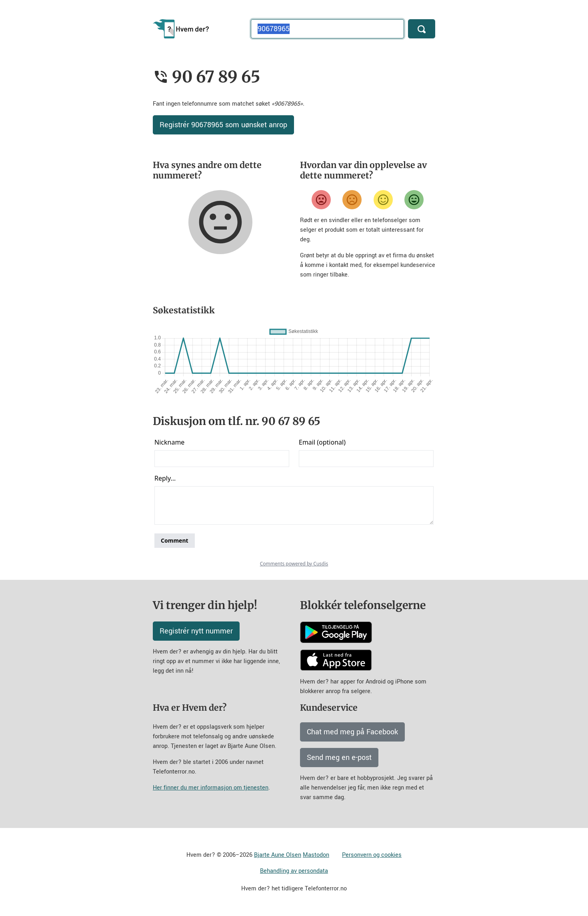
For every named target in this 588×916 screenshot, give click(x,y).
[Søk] (422, 29)
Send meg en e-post (339, 758)
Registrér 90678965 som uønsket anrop (223, 125)
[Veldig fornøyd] (414, 200)
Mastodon (316, 855)
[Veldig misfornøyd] (321, 200)
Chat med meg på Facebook (352, 732)
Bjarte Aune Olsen (278, 855)
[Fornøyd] (383, 200)
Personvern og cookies (372, 855)
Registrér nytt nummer (196, 631)
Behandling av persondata (294, 871)
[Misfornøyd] (352, 200)
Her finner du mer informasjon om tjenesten (211, 788)
